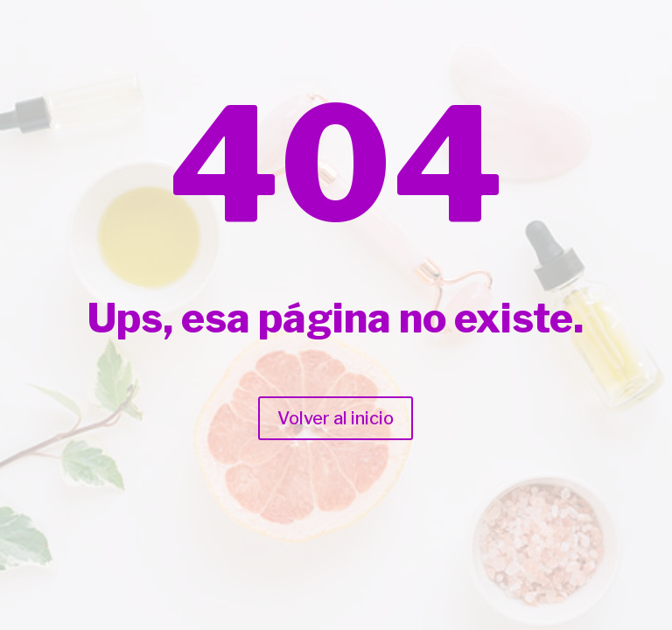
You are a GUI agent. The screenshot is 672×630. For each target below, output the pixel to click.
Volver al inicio (336, 418)
